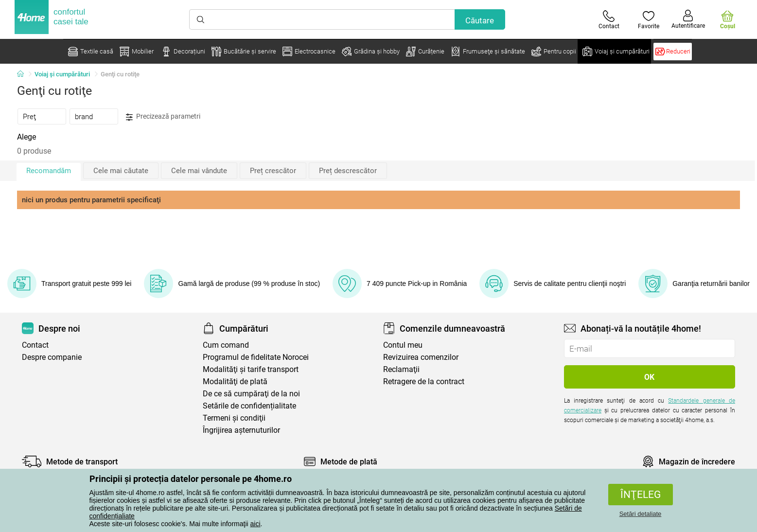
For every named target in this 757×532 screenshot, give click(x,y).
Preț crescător (273, 171)
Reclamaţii (401, 369)
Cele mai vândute (199, 171)
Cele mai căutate (121, 171)
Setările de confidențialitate (249, 406)
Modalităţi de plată (235, 381)
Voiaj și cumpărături (62, 74)
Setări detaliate (641, 514)
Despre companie (52, 357)
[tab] (42, 116)
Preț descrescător (348, 171)
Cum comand (226, 345)
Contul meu (403, 345)
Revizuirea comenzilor (421, 357)
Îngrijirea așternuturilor (241, 430)
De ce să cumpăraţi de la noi (251, 394)
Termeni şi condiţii (234, 418)
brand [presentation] (84, 117)
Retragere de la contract (424, 381)
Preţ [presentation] (29, 117)
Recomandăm (49, 171)
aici (255, 524)
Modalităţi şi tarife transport (251, 369)
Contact (35, 345)
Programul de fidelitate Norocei (256, 357)
